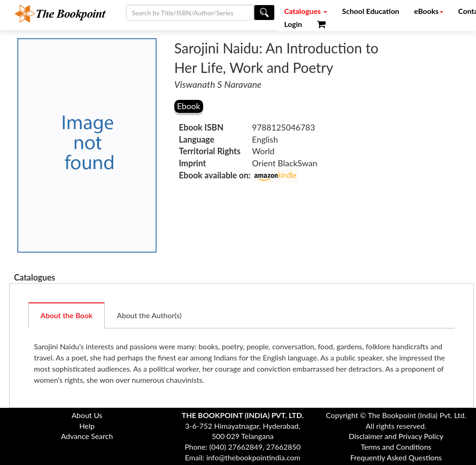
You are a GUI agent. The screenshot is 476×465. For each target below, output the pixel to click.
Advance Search (87, 436)
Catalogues (306, 11)
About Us (87, 415)
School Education (371, 11)
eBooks (429, 11)
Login (293, 24)
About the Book (66, 315)
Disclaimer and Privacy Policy (396, 436)
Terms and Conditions (396, 447)
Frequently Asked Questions (396, 457)
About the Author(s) (149, 315)
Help (87, 426)
